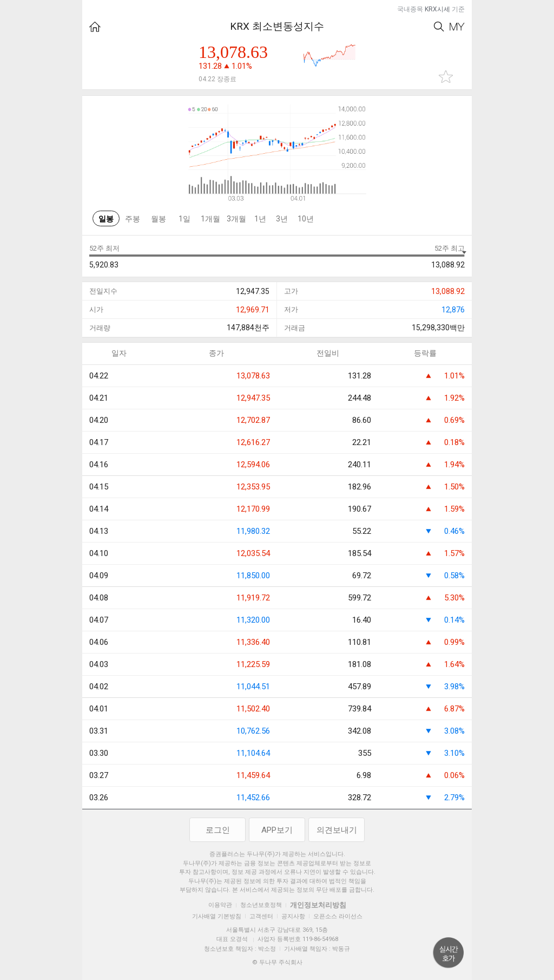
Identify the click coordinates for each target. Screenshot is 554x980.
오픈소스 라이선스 (338, 916)
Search (439, 27)
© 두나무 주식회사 (277, 962)
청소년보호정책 (261, 905)
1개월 (210, 219)
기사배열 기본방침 (217, 916)
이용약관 (220, 905)
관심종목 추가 (446, 77)
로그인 (218, 830)
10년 (306, 219)
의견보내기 (337, 830)
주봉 (133, 219)
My (457, 27)
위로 (449, 953)
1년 (260, 219)
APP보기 (277, 830)
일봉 (106, 219)
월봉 (159, 219)
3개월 (236, 219)
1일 (184, 219)
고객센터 (261, 916)
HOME (95, 27)
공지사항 (293, 916)
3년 (282, 219)
